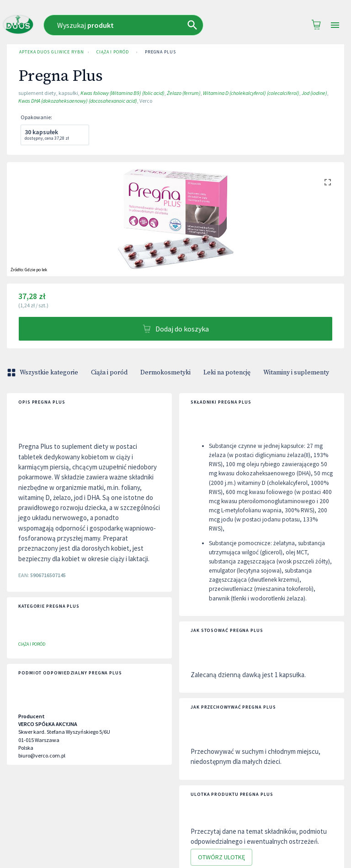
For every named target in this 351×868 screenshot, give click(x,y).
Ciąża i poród (113, 52)
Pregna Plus (160, 52)
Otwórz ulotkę (221, 857)
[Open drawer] (335, 25)
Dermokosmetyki (165, 373)
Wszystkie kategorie (43, 373)
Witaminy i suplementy (296, 373)
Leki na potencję (227, 373)
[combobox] (138, 25)
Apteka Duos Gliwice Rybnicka (50, 52)
